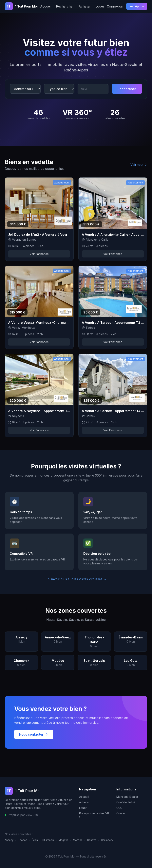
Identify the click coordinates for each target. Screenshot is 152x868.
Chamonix (48, 840)
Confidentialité (126, 802)
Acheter (85, 6)
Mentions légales (127, 797)
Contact (121, 813)
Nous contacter (34, 734)
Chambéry (107, 840)
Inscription (137, 6)
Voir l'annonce (39, 254)
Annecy (9, 840)
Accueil (46, 6)
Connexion (115, 6)
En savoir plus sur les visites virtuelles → (76, 579)
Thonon (23, 840)
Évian (35, 840)
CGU (119, 808)
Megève (64, 840)
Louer (100, 6)
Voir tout (139, 165)
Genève (92, 840)
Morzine (78, 840)
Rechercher (65, 6)
